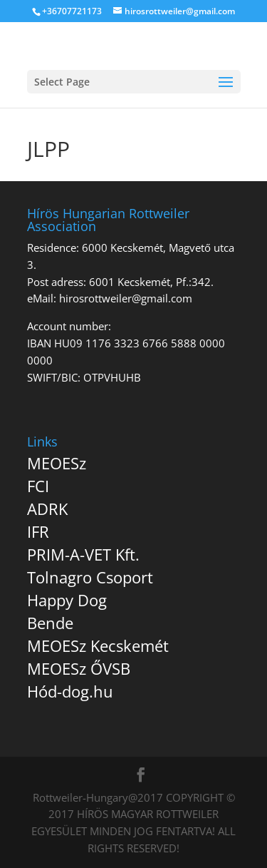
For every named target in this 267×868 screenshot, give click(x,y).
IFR (38, 531)
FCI (38, 486)
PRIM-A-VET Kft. (83, 554)
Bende (50, 623)
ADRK (47, 509)
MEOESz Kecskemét (98, 645)
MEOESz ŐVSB (79, 668)
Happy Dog (67, 600)
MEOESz (57, 463)
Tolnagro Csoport (90, 577)
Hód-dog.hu (70, 691)
